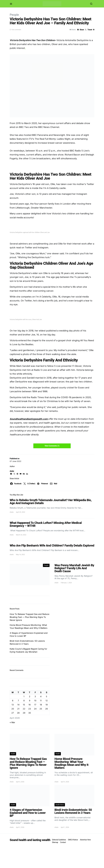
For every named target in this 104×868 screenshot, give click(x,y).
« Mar (12, 722)
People (14, 15)
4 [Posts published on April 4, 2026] (41, 696)
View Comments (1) (52, 446)
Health (13, 754)
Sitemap (55, 842)
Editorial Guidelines (59, 840)
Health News (60, 805)
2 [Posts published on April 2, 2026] (30, 696)
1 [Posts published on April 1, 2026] (24, 696)
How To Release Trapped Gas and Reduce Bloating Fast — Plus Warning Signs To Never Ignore (29, 617)
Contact (63, 842)
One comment (16, 30)
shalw (12, 471)
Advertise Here (85, 840)
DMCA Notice (73, 840)
